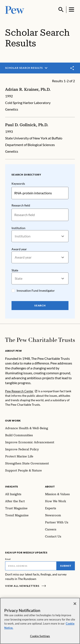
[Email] (31, 566)
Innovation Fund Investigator (36, 291)
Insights (12, 487)
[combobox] (15, 236)
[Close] (75, 604)
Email (8, 559)
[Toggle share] (72, 68)
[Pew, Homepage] (15, 10)
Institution (18, 228)
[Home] (40, 340)
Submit (66, 566)
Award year (19, 249)
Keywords (18, 184)
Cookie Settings (40, 636)
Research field (21, 205)
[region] (40, 621)
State (15, 270)
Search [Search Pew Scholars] (40, 305)
